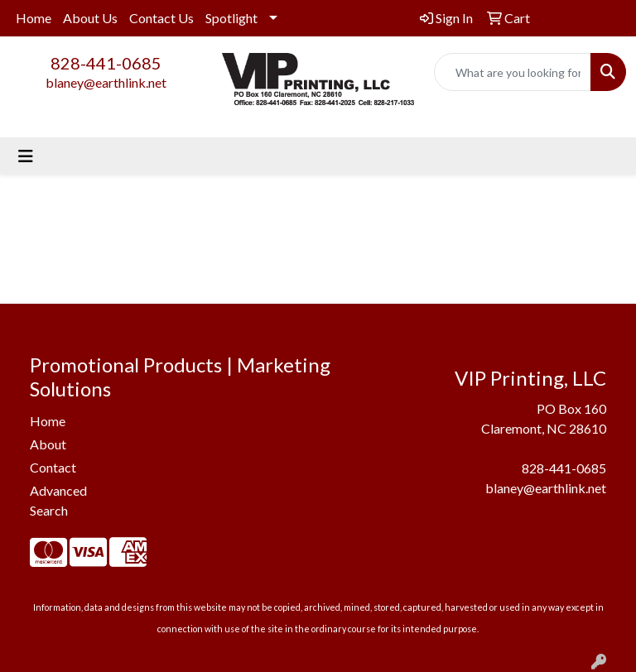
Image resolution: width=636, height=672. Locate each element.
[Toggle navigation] (26, 156)
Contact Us (161, 18)
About (48, 444)
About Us (90, 18)
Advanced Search (58, 500)
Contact (53, 467)
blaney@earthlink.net (106, 82)
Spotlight (231, 18)
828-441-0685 (106, 63)
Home (34, 18)
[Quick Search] (513, 72)
